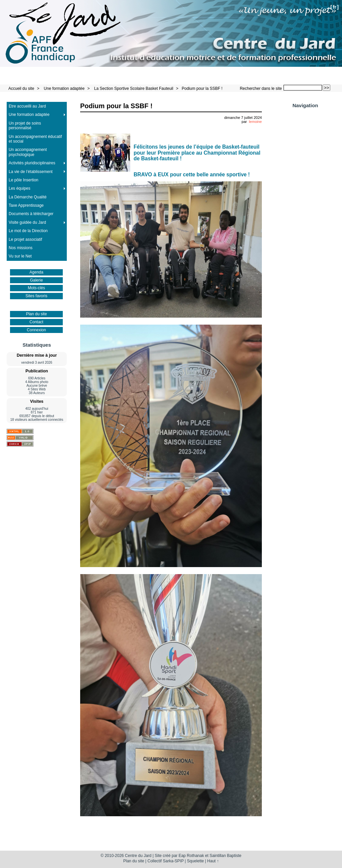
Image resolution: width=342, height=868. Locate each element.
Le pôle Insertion (24, 180)
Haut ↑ (213, 861)
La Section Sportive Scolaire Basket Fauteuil (134, 89)
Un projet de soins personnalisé (25, 126)
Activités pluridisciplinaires (32, 163)
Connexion (36, 330)
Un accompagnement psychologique (28, 152)
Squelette (196, 861)
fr (334, 7)
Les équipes (20, 188)
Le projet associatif (25, 239)
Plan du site (37, 314)
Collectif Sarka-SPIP (166, 861)
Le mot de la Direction (28, 231)
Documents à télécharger (31, 214)
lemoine (255, 122)
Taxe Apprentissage (26, 205)
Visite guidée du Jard (27, 222)
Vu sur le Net (20, 256)
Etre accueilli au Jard (27, 106)
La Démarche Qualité (28, 197)
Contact (36, 322)
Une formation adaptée (64, 89)
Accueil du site (21, 89)
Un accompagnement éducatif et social (35, 139)
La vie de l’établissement (31, 172)
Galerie (37, 280)
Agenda (36, 272)
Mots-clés (36, 288)
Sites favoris (36, 296)
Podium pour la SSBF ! (202, 89)
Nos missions (21, 248)
